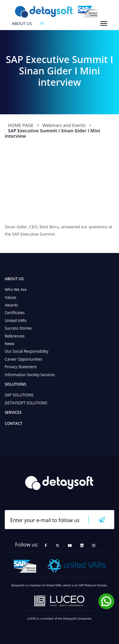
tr (42, 24)
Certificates (15, 313)
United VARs (16, 321)
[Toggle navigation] (104, 23)
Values (11, 297)
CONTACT (14, 423)
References (15, 336)
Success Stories (18, 328)
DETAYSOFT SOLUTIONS (26, 403)
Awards (11, 305)
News (10, 344)
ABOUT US (22, 24)
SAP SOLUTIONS (19, 395)
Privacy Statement (21, 367)
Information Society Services (30, 375)
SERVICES (13, 412)
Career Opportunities (24, 359)
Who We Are (16, 290)
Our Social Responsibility (26, 351)
